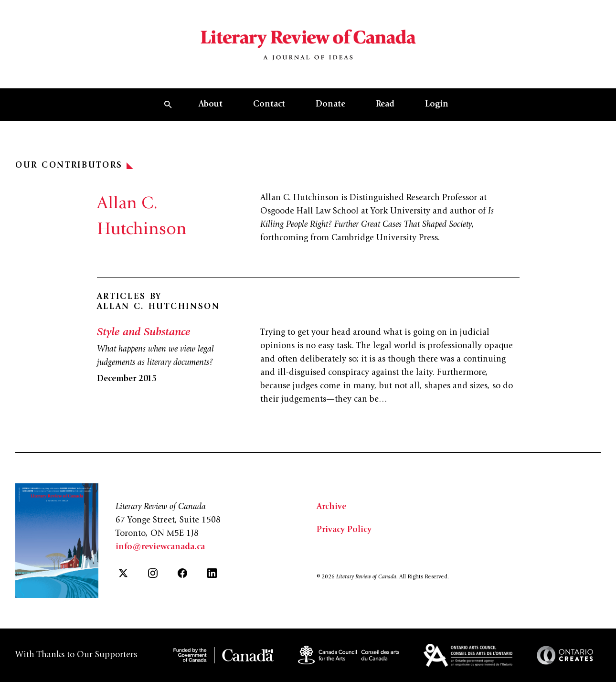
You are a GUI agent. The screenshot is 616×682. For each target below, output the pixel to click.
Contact (269, 105)
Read (385, 105)
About (211, 105)
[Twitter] (123, 573)
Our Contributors (74, 166)
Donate (330, 105)
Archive (331, 507)
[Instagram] (153, 573)
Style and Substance (143, 333)
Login (437, 105)
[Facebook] (182, 573)
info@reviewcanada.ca (160, 547)
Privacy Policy (344, 530)
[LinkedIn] (212, 573)
